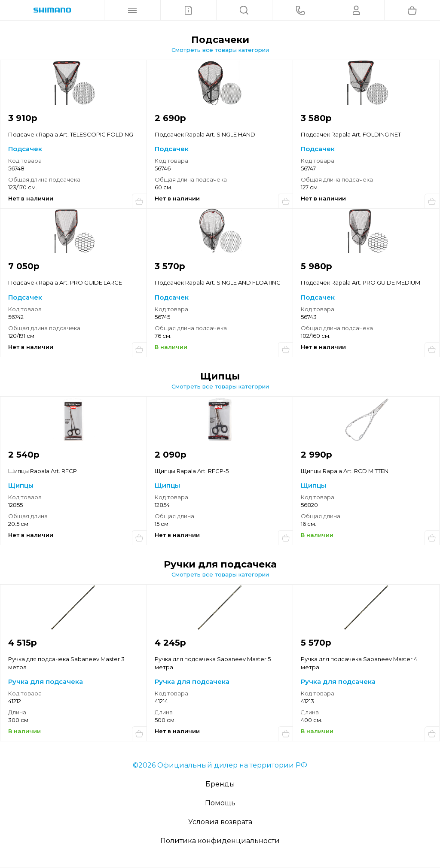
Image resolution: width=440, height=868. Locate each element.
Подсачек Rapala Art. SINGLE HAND (205, 134)
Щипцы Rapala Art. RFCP (43, 471)
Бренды (220, 784)
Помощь (220, 803)
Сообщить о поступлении (139, 201)
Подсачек (25, 149)
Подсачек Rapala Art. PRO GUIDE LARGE (65, 282)
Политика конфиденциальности (220, 841)
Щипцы (21, 485)
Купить (285, 349)
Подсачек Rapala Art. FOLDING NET (351, 134)
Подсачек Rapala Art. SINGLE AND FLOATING (218, 282)
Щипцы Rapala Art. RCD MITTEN (345, 471)
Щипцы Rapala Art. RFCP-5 (192, 471)
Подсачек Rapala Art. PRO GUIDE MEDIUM (361, 282)
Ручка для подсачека (46, 681)
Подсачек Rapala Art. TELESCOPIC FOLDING (71, 134)
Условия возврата (220, 822)
